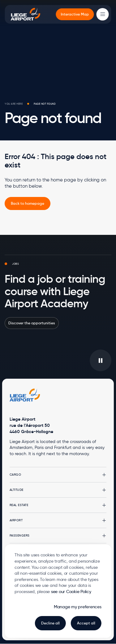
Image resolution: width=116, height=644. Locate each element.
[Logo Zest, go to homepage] (25, 395)
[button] (58, 475)
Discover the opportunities (32, 323)
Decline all (50, 623)
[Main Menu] (103, 14)
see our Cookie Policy (71, 591)
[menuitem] (75, 14)
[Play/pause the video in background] (101, 360)
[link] (28, 203)
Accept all (86, 623)
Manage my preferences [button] (78, 607)
